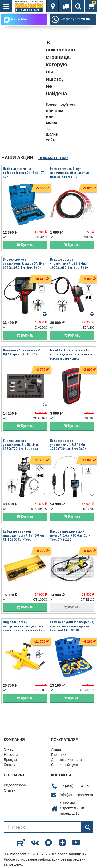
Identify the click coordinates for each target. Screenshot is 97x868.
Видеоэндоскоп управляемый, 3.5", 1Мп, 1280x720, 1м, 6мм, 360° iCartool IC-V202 (68, 447)
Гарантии (59, 755)
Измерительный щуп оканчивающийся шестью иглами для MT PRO (70, 173)
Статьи (10, 790)
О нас (9, 749)
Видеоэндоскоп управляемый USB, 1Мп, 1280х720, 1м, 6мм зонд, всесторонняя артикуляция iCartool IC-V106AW (24, 449)
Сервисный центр (66, 765)
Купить (25, 245)
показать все (53, 158)
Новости (11, 755)
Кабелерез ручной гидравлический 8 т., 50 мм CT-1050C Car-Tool (23, 535)
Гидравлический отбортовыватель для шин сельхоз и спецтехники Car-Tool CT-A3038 (24, 628)
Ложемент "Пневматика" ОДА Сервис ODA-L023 (21, 352)
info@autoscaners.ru (76, 795)
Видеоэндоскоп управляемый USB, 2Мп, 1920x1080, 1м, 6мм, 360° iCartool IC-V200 (69, 265)
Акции (56, 749)
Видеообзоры (15, 785)
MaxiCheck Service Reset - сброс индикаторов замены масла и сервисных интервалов (71, 356)
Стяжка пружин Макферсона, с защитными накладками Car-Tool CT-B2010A (72, 626)
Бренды (10, 760)
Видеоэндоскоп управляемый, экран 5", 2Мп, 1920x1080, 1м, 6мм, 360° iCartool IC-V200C (24, 265)
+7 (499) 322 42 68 (75, 786)
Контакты (11, 765)
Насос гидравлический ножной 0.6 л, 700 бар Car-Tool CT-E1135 (70, 535)
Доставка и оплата (66, 760)
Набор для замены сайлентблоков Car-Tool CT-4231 (24, 173)
